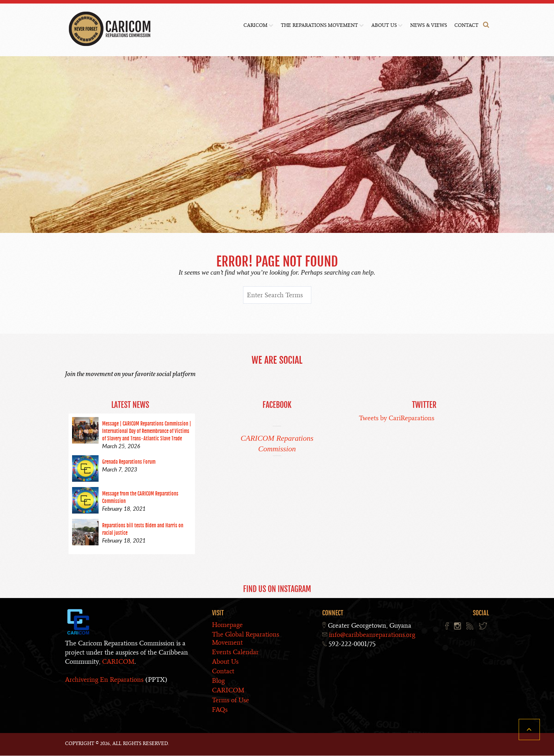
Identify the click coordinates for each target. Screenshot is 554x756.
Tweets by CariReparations (397, 418)
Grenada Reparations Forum (129, 462)
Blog (218, 681)
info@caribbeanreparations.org (372, 635)
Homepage (227, 625)
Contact (466, 25)
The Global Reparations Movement (246, 638)
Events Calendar (235, 652)
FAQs (220, 710)
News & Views (429, 25)
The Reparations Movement (319, 25)
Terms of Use (231, 700)
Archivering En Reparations (104, 679)
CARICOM (255, 25)
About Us (384, 25)
